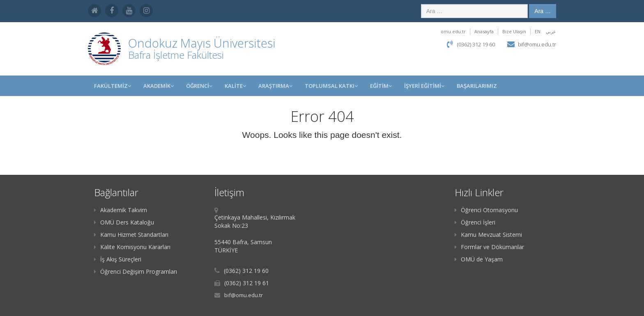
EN (538, 31)
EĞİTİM (381, 86)
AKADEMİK (159, 86)
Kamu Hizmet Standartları (131, 235)
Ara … (543, 11)
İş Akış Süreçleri (118, 259)
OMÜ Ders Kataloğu (124, 222)
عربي (551, 31)
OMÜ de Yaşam (479, 259)
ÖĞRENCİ (199, 86)
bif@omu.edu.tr (537, 44)
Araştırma (275, 86)
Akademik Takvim (121, 210)
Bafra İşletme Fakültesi (176, 55)
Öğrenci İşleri (475, 222)
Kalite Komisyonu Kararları (132, 247)
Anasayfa (484, 31)
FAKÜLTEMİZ (113, 86)
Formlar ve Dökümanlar (489, 247)
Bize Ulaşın (514, 31)
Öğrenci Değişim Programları (136, 271)
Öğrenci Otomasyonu (486, 210)
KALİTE (235, 86)
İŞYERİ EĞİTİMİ (424, 86)
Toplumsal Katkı (331, 86)
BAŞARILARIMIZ (477, 86)
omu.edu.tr (453, 31)
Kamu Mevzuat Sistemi (488, 235)
